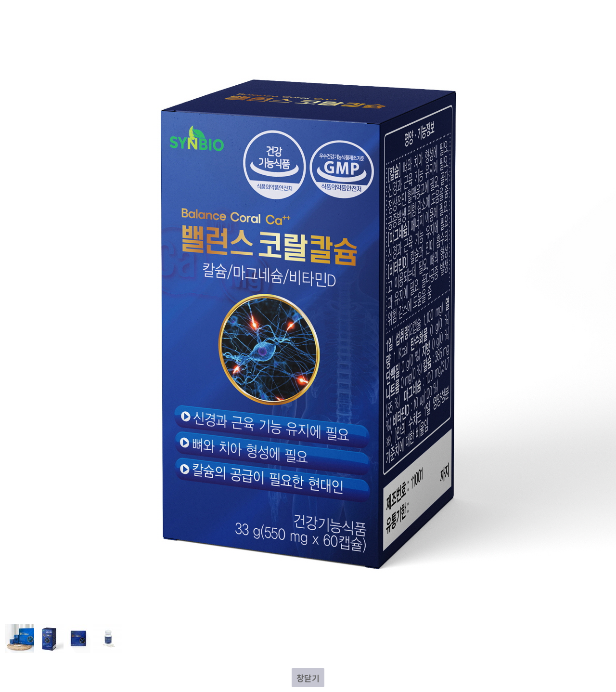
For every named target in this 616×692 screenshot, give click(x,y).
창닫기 (308, 678)
